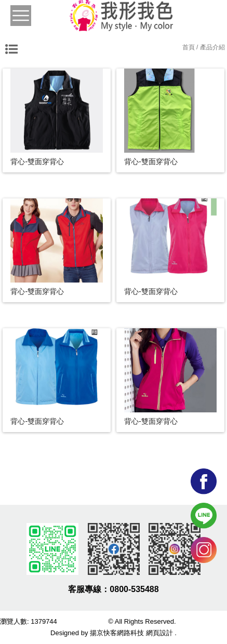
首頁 (189, 47)
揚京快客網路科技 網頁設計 (131, 633)
